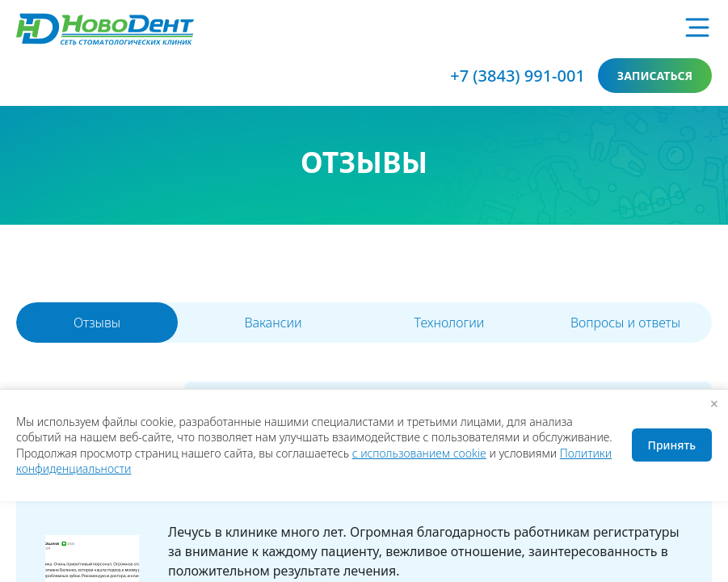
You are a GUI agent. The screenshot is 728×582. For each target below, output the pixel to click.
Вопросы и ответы (625, 323)
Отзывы (97, 323)
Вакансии (273, 323)
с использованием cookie (419, 453)
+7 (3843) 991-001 (518, 76)
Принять (672, 445)
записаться (655, 76)
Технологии (450, 323)
